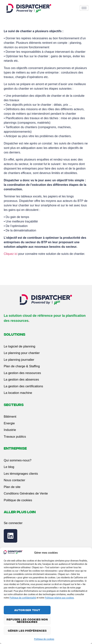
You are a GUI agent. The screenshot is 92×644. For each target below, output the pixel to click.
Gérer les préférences (27, 631)
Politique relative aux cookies (59, 598)
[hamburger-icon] (84, 8)
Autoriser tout (27, 610)
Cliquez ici (11, 254)
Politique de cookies (44, 639)
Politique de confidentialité (23, 598)
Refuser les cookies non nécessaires (27, 621)
